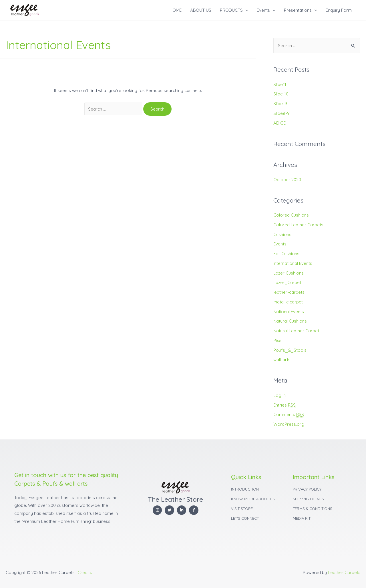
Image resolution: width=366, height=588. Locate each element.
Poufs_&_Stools (290, 350)
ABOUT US (201, 10)
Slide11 (280, 84)
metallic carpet (288, 302)
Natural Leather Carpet (296, 331)
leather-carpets (289, 292)
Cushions (282, 234)
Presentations (298, 10)
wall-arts (282, 360)
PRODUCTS (231, 10)
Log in (280, 395)
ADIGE (280, 123)
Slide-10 (281, 94)
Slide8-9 (282, 113)
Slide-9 (280, 104)
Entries (285, 405)
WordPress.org (289, 424)
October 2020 (287, 180)
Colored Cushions (291, 215)
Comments (289, 415)
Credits (85, 572)
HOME (176, 10)
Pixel (278, 340)
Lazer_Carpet (287, 282)
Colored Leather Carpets (298, 225)
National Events (289, 312)
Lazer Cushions (289, 273)
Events (263, 10)
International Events (293, 263)
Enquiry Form (339, 10)
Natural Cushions (290, 321)
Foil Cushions (286, 254)
